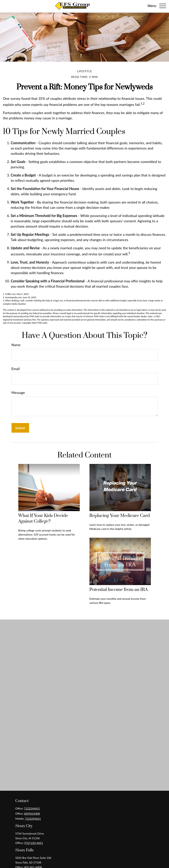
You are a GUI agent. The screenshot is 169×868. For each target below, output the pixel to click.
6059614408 (32, 814)
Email (16, 369)
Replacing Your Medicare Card (120, 516)
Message (18, 393)
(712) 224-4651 (33, 843)
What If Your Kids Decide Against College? (43, 519)
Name (16, 345)
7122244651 (32, 808)
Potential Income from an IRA (119, 590)
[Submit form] (20, 428)
